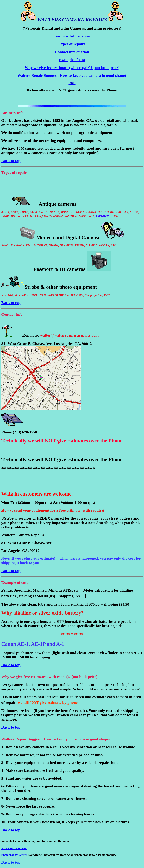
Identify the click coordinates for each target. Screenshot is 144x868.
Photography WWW (14, 855)
